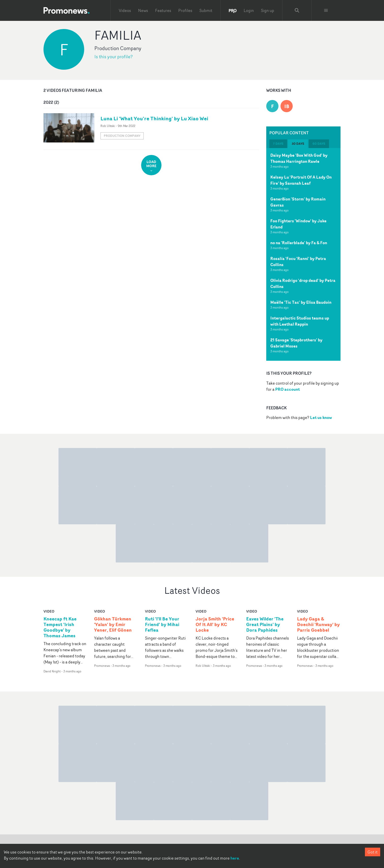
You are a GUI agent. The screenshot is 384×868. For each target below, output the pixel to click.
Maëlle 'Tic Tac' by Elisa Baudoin (301, 302)
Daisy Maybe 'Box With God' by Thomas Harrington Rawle (299, 158)
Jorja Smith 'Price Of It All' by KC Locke (215, 625)
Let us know (321, 417)
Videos (125, 10)
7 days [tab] (278, 144)
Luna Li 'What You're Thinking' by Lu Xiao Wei (154, 118)
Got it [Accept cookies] (373, 852)
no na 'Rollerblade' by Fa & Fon (299, 243)
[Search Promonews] (297, 10)
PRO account (287, 389)
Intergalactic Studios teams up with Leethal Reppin (300, 321)
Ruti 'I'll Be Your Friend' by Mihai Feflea (162, 625)
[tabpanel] (303, 254)
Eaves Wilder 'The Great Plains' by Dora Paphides (265, 625)
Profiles (185, 10)
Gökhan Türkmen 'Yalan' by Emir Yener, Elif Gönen (113, 625)
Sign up (268, 10)
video (49, 611)
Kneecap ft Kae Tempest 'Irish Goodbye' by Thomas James (60, 627)
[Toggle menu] (326, 10)
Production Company (122, 136)
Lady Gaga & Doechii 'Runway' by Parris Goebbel (318, 625)
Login (249, 10)
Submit (206, 10)
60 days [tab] (319, 144)
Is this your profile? (114, 57)
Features (163, 10)
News (143, 10)
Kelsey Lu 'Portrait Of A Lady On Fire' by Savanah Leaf (301, 180)
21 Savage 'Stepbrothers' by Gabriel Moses (296, 343)
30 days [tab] (298, 144)
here (235, 858)
